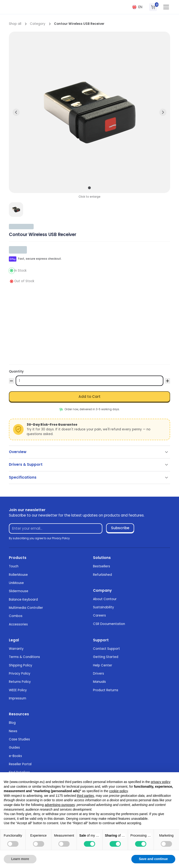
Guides (14, 748)
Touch (14, 566)
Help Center (103, 665)
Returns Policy (20, 682)
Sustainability (104, 607)
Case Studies (19, 739)
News (13, 731)
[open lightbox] (16, 209)
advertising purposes (60, 805)
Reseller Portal (20, 764)
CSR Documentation (109, 624)
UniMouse (16, 583)
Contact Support (106, 649)
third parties (85, 796)
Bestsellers (102, 566)
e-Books (15, 756)
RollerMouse (18, 575)
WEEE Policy (18, 690)
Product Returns (106, 690)
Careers (99, 615)
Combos (16, 616)
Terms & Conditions (24, 657)
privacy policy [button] (161, 782)
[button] (137, 7)
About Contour (105, 599)
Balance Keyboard (23, 600)
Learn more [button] (20, 859)
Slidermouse (19, 591)
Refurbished (102, 575)
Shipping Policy (21, 665)
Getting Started (106, 657)
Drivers (98, 674)
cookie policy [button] (118, 791)
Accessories (18, 624)
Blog (12, 723)
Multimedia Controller (26, 608)
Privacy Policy (20, 674)
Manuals (99, 682)
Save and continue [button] (153, 859)
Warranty (16, 649)
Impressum (18, 698)
